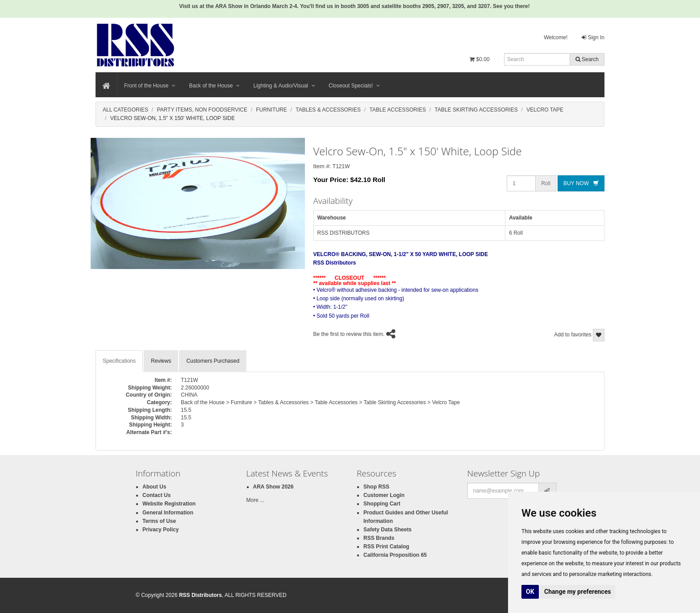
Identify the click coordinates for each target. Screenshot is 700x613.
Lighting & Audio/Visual (284, 86)
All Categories (125, 110)
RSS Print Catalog (386, 547)
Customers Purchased (213, 361)
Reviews (161, 361)
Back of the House (214, 86)
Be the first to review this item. (349, 334)
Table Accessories (398, 110)
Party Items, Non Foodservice (202, 110)
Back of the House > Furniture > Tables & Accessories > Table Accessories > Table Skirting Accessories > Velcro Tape (320, 402)
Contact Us (156, 495)
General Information (168, 513)
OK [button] (530, 592)
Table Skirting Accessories (476, 110)
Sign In (593, 37)
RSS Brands (379, 538)
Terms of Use (159, 521)
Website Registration (169, 504)
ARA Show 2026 (273, 487)
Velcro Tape (545, 110)
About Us (154, 487)
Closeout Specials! (354, 86)
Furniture (271, 110)
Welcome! (556, 37)
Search (587, 59)
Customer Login (384, 495)
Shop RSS (376, 487)
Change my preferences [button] (577, 592)
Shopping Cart (382, 504)
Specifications (119, 361)
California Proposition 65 (395, 555)
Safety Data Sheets (387, 530)
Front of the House (150, 86)
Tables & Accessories (328, 110)
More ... (256, 500)
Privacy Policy (160, 530)
